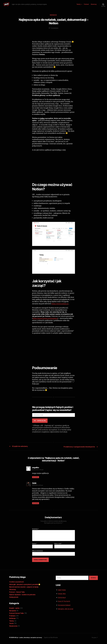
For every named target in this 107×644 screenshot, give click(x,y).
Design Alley (62, 596)
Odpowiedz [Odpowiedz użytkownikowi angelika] (36, 479)
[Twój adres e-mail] (54, 417)
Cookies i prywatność (17, 584)
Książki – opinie (15, 610)
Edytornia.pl (62, 600)
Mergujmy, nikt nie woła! (67, 611)
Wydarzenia (14, 628)
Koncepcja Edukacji (65, 607)
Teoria (12, 626)
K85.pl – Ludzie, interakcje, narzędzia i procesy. (29, 640)
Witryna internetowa (37, 553)
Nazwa (34, 546)
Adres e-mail (58, 546)
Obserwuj (94, 5)
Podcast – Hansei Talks (18, 594)
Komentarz (35, 531)
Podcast (86, 5)
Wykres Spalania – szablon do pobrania (24, 597)
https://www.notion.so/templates (45, 321)
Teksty (78, 5)
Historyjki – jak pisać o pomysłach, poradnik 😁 (26, 587)
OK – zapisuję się (40, 423)
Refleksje (13, 621)
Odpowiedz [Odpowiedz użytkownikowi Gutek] (36, 506)
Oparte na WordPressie (53, 640)
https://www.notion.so (60, 306)
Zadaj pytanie (14, 599)
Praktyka (12, 618)
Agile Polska (62, 592)
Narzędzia (54, 17)
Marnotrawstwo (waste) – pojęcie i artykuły (25, 589)
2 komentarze (55, 30)
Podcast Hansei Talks (17, 616)
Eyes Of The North (65, 604)
